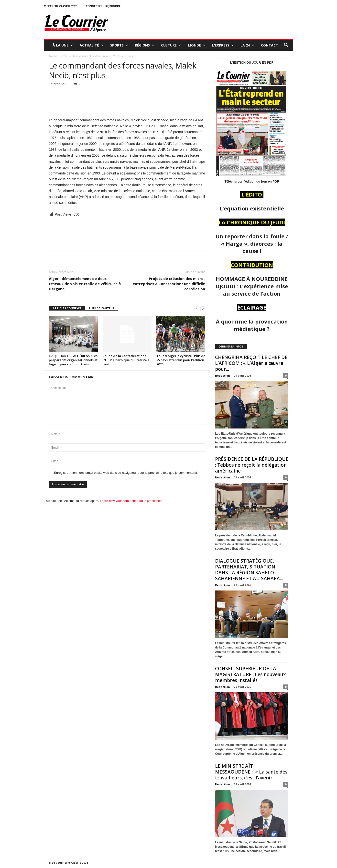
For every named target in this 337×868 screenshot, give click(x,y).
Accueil (53, 56)
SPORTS (119, 45)
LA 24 (247, 45)
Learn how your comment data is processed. (131, 501)
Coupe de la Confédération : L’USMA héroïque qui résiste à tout (126, 360)
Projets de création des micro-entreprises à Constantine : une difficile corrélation (169, 284)
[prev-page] (197, 308)
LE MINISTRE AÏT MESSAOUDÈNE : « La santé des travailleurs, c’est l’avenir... (251, 772)
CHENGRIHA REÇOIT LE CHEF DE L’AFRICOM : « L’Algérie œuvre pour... (251, 363)
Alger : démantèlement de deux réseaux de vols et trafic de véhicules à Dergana (85, 284)
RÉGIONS (145, 45)
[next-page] (203, 308)
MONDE (197, 45)
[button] (286, 45)
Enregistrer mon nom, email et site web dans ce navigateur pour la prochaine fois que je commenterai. (126, 473)
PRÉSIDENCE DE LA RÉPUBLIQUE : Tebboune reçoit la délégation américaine (252, 465)
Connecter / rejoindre (103, 6)
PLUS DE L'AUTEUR (102, 308)
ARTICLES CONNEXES (67, 308)
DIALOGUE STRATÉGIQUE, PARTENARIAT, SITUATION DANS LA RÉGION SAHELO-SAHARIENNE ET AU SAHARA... (249, 570)
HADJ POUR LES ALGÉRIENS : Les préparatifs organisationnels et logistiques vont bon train (73, 360)
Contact (270, 45)
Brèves (65, 56)
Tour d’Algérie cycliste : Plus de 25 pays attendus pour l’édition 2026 (181, 360)
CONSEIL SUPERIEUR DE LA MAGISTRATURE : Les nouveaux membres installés (250, 674)
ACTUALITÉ (92, 45)
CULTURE (171, 45)
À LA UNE (63, 45)
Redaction (223, 376)
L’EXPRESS (223, 45)
